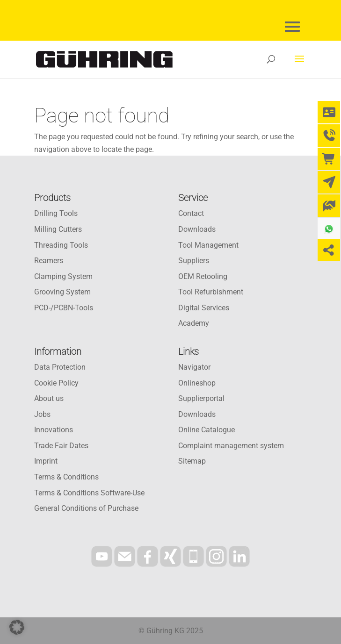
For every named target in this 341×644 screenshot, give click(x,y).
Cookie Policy (56, 383)
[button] (17, 627)
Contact (191, 213)
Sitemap (192, 461)
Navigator (194, 367)
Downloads (197, 229)
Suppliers (194, 261)
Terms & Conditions (66, 477)
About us (49, 398)
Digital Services (204, 308)
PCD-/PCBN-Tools (64, 308)
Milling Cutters (58, 229)
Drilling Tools (56, 213)
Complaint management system (231, 446)
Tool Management (208, 245)
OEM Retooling (203, 276)
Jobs (42, 414)
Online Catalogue (207, 430)
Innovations (54, 430)
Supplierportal (201, 398)
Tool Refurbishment (211, 292)
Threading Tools (61, 245)
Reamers (49, 261)
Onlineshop (197, 383)
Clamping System (63, 276)
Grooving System (62, 292)
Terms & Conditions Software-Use (89, 493)
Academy (194, 323)
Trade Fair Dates (61, 446)
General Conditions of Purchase (86, 508)
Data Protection (60, 367)
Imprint (46, 461)
